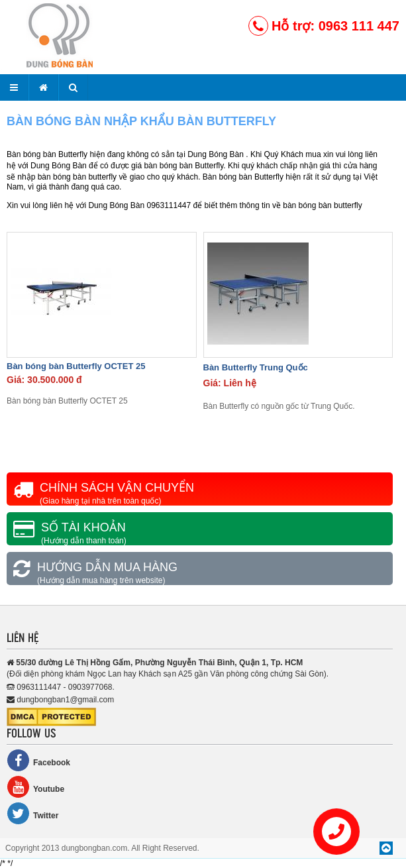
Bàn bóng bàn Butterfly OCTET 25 (76, 366)
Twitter (32, 813)
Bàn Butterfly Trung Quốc (256, 367)
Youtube (35, 787)
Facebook (38, 760)
